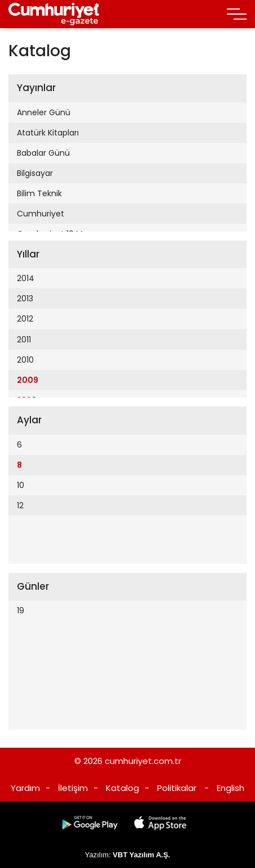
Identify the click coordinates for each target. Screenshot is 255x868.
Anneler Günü (44, 112)
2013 (25, 299)
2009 (28, 380)
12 (20, 505)
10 (21, 485)
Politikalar (177, 788)
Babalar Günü (43, 153)
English (231, 788)
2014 (26, 278)
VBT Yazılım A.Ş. (141, 855)
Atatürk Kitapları (48, 133)
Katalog (122, 788)
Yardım (25, 788)
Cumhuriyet (41, 214)
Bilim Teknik (39, 193)
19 (21, 611)
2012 (25, 319)
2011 (24, 340)
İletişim (73, 788)
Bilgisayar (35, 173)
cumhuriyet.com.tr (143, 761)
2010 (25, 360)
